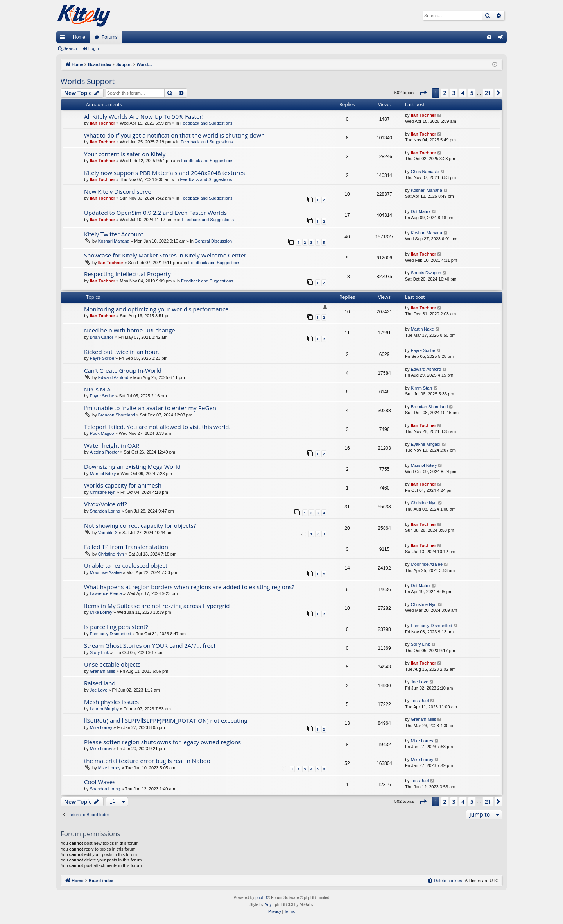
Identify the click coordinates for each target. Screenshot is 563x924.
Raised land (100, 683)
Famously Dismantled (111, 634)
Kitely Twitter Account (114, 234)
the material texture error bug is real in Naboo (147, 761)
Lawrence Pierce (106, 593)
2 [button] (445, 93)
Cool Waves (100, 782)
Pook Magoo (102, 433)
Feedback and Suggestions (206, 123)
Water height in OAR (112, 445)
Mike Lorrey (101, 612)
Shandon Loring (105, 511)
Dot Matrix (421, 211)
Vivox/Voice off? (105, 504)
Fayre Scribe (102, 358)
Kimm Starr (422, 388)
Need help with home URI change (130, 330)
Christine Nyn (103, 492)
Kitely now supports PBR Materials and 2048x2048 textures (164, 173)
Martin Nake (422, 329)
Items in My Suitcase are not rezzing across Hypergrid (157, 606)
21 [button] (488, 93)
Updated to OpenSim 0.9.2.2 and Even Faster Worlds (155, 213)
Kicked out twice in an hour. (122, 352)
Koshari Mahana (427, 190)
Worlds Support (88, 81)
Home (79, 37)
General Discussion (213, 241)
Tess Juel (420, 701)
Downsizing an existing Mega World (132, 466)
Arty (268, 905)
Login (94, 48)
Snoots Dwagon (426, 273)
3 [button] (454, 93)
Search (70, 48)
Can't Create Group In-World (123, 370)
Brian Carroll (102, 337)
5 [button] (472, 93)
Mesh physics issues (111, 702)
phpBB (261, 898)
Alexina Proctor (105, 452)
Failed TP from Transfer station (126, 547)
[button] (423, 93)
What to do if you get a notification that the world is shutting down (174, 135)
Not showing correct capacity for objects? (140, 525)
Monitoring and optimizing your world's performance (156, 309)
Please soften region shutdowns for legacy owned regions (162, 742)
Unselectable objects (112, 664)
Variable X (108, 533)
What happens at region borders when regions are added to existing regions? (189, 587)
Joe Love (99, 690)
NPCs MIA (97, 389)
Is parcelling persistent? (116, 627)
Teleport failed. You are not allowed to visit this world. (157, 427)
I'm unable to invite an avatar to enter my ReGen (150, 408)
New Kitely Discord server (119, 191)
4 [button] (463, 93)
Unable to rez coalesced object (126, 565)
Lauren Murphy (104, 709)
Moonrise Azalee (106, 572)
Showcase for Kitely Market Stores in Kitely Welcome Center (165, 255)
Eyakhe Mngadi (426, 444)
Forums (110, 37)
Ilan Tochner (103, 123)
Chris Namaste (425, 172)
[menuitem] (489, 37)
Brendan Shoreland (117, 415)
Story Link (100, 652)
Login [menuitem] (503, 39)
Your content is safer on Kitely (125, 154)
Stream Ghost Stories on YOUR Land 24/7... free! (150, 645)
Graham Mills (103, 671)
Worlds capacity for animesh (123, 485)
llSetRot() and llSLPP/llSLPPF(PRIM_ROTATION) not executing (166, 720)
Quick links (64, 39)
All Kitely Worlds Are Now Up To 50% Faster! (144, 116)
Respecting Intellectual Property (127, 274)
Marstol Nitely (103, 474)
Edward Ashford (113, 377)
